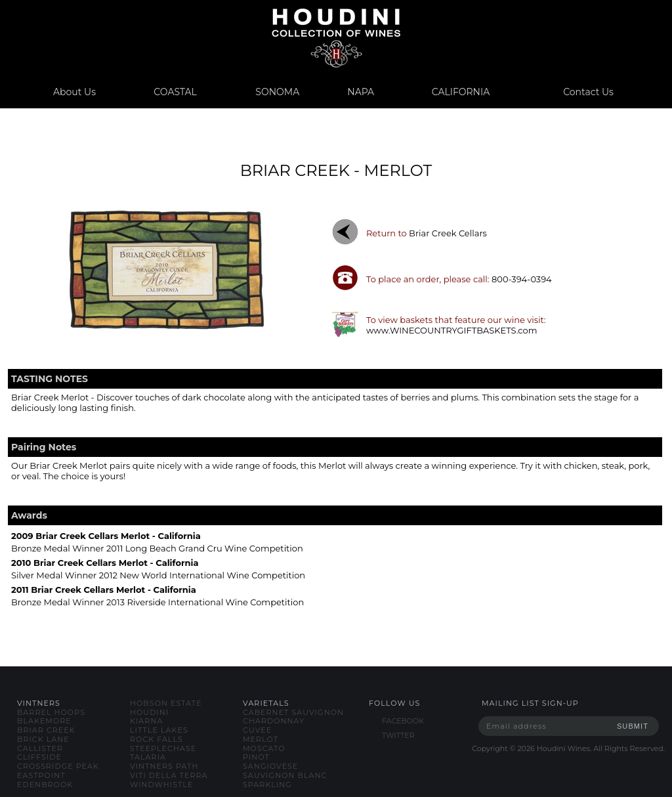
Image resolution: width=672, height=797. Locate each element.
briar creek (46, 730)
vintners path (164, 766)
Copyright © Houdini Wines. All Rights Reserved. (568, 748)
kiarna (146, 721)
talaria (148, 757)
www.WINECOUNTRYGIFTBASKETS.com (452, 330)
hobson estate (166, 703)
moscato (264, 748)
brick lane (43, 739)
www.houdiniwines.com (336, 38)
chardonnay (274, 721)
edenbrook (45, 785)
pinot (256, 757)
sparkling (267, 785)
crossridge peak (58, 766)
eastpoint (41, 775)
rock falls (157, 739)
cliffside (39, 757)
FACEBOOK (403, 721)
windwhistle (161, 785)
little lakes (159, 730)
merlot (261, 739)
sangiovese (270, 766)
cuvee (257, 730)
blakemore (44, 721)
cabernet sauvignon (293, 712)
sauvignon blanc (285, 775)
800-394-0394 (522, 279)
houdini (149, 712)
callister (40, 748)
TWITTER (398, 735)
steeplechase (163, 748)
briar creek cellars (448, 233)
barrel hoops (51, 712)
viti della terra (169, 775)
